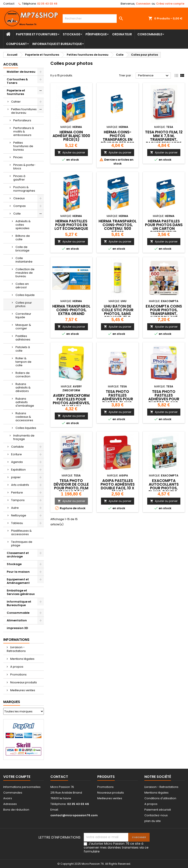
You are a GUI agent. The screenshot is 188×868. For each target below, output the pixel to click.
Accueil (11, 64)
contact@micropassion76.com (74, 815)
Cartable (17, 447)
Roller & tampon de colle (23, 362)
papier (16, 477)
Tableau (17, 523)
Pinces (18, 157)
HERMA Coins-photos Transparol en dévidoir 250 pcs (117, 138)
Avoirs (8, 798)
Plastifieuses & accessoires (21, 532)
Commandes (13, 793)
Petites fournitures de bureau (24, 111)
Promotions (18, 675)
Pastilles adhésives (23, 338)
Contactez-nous (156, 815)
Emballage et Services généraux (21, 592)
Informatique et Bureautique (57, 44)
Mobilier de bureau (21, 72)
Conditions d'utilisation (160, 798)
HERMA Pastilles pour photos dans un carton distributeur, (164, 227)
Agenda (17, 462)
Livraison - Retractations (16, 649)
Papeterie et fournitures (37, 34)
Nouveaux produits (23, 682)
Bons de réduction (16, 810)
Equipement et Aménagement (18, 581)
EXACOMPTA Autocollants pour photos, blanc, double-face (164, 488)
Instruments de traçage (24, 437)
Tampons (18, 500)
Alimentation (17, 620)
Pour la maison (18, 572)
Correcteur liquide (23, 315)
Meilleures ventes (22, 690)
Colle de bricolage (22, 249)
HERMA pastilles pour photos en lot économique (71, 225)
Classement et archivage (18, 555)
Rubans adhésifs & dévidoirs (23, 388)
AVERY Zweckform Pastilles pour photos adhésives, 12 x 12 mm (71, 401)
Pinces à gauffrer (19, 178)
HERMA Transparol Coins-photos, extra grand (71, 310)
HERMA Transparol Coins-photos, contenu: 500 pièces (118, 227)
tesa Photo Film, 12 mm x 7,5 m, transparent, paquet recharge (164, 138)
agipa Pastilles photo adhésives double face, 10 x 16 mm (118, 486)
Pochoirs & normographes (24, 189)
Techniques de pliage (22, 544)
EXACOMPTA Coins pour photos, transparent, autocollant (164, 312)
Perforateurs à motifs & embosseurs (24, 131)
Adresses (10, 804)
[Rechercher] (94, 19)
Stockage (71, 34)
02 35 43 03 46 (47, 4)
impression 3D (17, 628)
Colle (17, 214)
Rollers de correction (23, 375)
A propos (16, 667)
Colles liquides (26, 428)
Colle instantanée (24, 260)
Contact (9, 4)
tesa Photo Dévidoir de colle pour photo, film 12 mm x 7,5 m (71, 486)
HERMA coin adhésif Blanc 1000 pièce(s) (71, 136)
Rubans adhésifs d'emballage (25, 402)
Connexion (143, 4)
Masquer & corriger (23, 327)
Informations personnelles (22, 787)
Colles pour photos (24, 304)
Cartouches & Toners (17, 81)
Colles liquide (25, 295)
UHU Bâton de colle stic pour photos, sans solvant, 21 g (118, 312)
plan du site (153, 821)
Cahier (16, 102)
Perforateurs (22, 120)
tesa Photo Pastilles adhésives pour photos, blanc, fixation (118, 399)
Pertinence (154, 76)
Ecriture (16, 454)
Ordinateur (122, 34)
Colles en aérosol (22, 286)
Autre (15, 508)
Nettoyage (19, 515)
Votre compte (17, 777)
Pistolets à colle (23, 349)
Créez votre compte (170, 4)
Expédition (18, 470)
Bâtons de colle (23, 238)
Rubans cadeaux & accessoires (24, 417)
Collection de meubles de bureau (25, 273)
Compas (20, 206)
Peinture (17, 492)
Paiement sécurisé (158, 810)
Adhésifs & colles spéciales (23, 225)
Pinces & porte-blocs (24, 167)
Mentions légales (22, 659)
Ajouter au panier (71, 152)
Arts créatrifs (20, 485)
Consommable (150, 34)
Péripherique (96, 34)
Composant (16, 44)
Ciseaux (19, 198)
